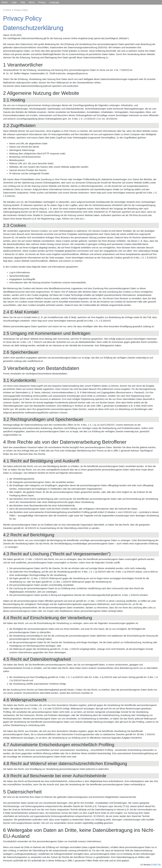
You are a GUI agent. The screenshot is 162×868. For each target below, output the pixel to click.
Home (4, 2)
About (32, 2)
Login (14, 2)
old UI (157, 865)
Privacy (42, 2)
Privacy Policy (21, 10)
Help (23, 2)
